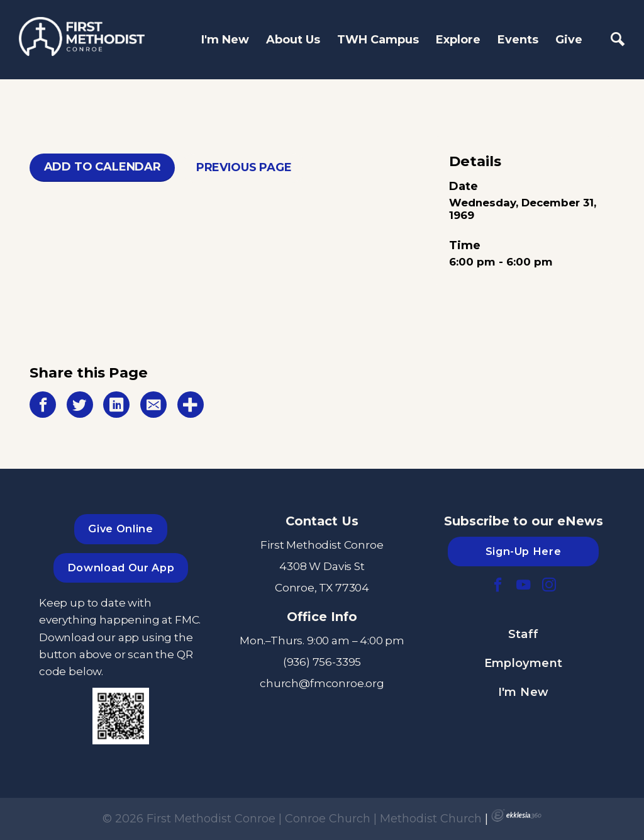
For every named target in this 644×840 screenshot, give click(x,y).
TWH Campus (378, 40)
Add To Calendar (103, 167)
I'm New (225, 40)
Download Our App (121, 568)
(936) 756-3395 (322, 662)
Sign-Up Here (524, 551)
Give (569, 40)
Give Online (120, 529)
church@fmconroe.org (322, 683)
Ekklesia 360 (516, 815)
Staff (524, 634)
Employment (524, 663)
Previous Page (244, 167)
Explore (458, 40)
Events (518, 40)
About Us (293, 40)
